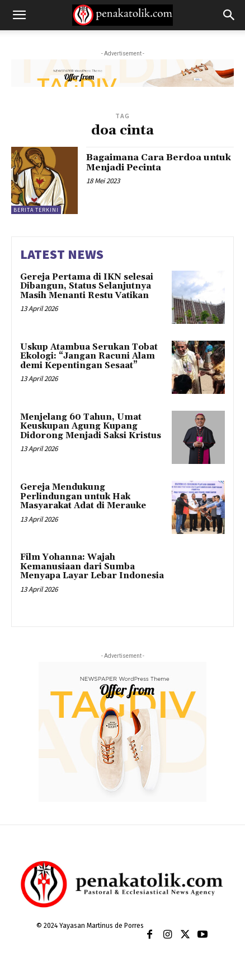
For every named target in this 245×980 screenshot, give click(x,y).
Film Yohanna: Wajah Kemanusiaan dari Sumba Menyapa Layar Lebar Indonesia (92, 566)
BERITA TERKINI (36, 210)
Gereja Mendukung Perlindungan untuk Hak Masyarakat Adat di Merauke (83, 496)
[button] (19, 15)
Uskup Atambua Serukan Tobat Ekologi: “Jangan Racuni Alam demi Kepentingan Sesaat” (89, 356)
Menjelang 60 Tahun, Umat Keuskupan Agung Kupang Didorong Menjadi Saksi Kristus (91, 426)
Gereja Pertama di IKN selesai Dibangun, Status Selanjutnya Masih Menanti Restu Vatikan (87, 286)
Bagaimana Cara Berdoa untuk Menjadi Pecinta (159, 162)
